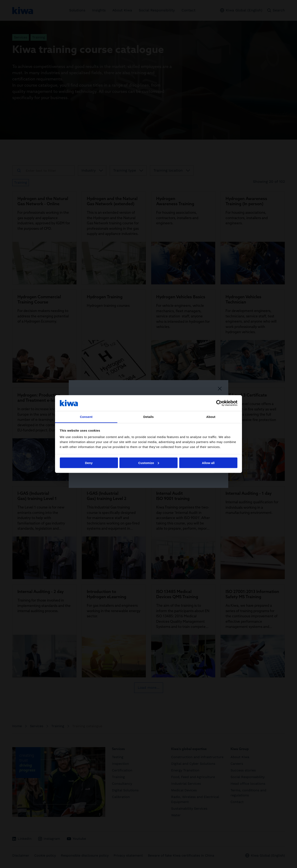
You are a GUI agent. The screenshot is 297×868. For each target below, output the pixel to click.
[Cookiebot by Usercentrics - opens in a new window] (219, 403)
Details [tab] (148, 417)
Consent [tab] (86, 417)
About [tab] (211, 417)
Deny (89, 463)
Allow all (208, 463)
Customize (149, 463)
